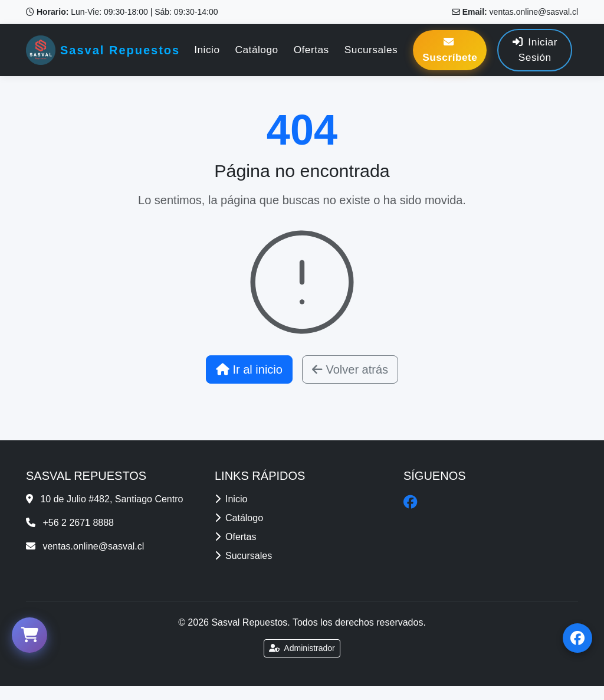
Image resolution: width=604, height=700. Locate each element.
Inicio (207, 50)
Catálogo (257, 50)
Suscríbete (450, 50)
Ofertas (311, 50)
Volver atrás (350, 369)
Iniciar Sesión (535, 50)
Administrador (302, 648)
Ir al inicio (249, 369)
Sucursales (371, 50)
